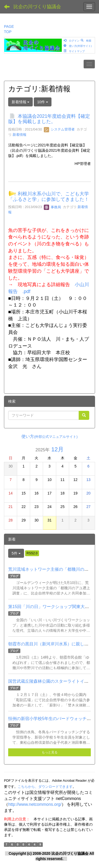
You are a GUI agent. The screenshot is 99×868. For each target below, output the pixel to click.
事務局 (52, 207)
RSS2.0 (32, 553)
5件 (16, 553)
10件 (43, 102)
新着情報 (20, 135)
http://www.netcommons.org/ (35, 804)
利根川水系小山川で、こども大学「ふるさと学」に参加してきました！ (49, 197)
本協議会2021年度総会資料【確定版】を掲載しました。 (49, 119)
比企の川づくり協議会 (37, 7)
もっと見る (50, 752)
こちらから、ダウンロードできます (45, 787)
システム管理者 (59, 129)
